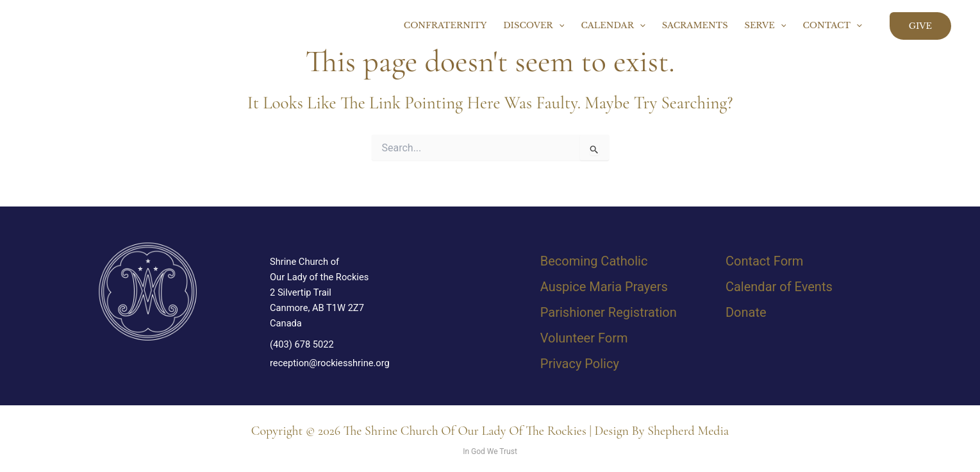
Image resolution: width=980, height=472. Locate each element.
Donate (746, 312)
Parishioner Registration (609, 312)
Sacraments (695, 25)
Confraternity (445, 25)
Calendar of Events (779, 287)
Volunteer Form (584, 338)
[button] (559, 26)
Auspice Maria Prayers (604, 287)
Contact (832, 26)
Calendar (613, 26)
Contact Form (764, 261)
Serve (766, 26)
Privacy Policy (580, 364)
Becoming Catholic (594, 261)
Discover (534, 26)
